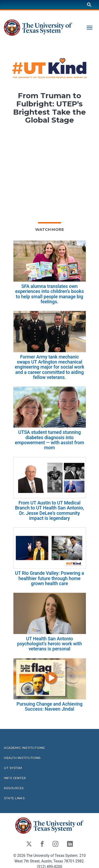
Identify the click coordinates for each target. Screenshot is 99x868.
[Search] (89, 5)
